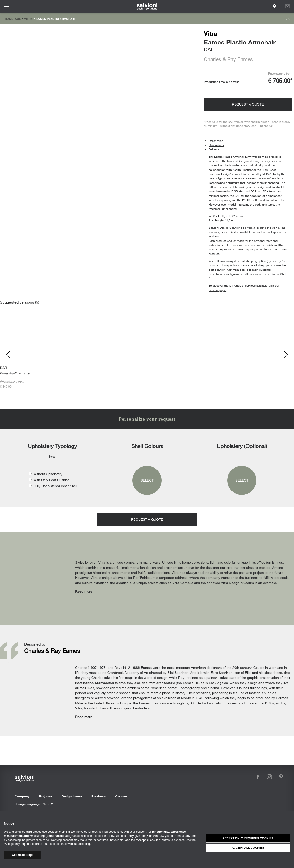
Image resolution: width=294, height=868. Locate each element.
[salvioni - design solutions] (147, 7)
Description (216, 141)
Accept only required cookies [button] (248, 838)
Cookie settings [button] (23, 855)
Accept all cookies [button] (248, 848)
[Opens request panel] (287, 7)
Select (147, 480)
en (44, 804)
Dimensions (216, 145)
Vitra (28, 19)
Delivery (214, 149)
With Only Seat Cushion (51, 480)
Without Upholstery (48, 474)
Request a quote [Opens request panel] (248, 104)
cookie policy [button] (106, 836)
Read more (84, 591)
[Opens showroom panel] (274, 7)
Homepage (13, 19)
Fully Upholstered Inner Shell (55, 486)
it (51, 804)
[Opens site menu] (7, 7)
